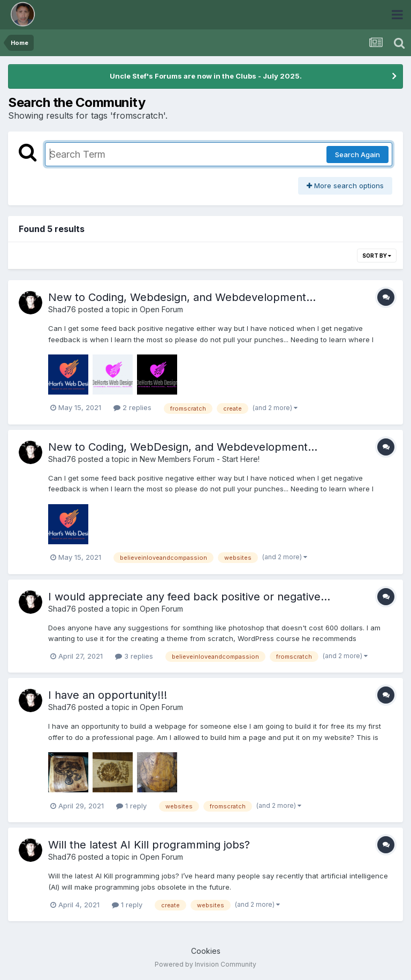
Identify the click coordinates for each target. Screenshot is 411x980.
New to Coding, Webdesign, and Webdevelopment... (182, 297)
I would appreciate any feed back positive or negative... (189, 597)
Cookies (206, 951)
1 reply (131, 806)
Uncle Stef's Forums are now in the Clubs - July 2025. (206, 76)
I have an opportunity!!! (108, 695)
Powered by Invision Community (205, 964)
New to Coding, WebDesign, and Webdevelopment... (183, 447)
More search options (345, 186)
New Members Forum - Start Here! (200, 459)
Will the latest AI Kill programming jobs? (149, 845)
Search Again (357, 155)
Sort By (377, 256)
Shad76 (62, 309)
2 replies (132, 407)
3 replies (134, 656)
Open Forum (161, 309)
